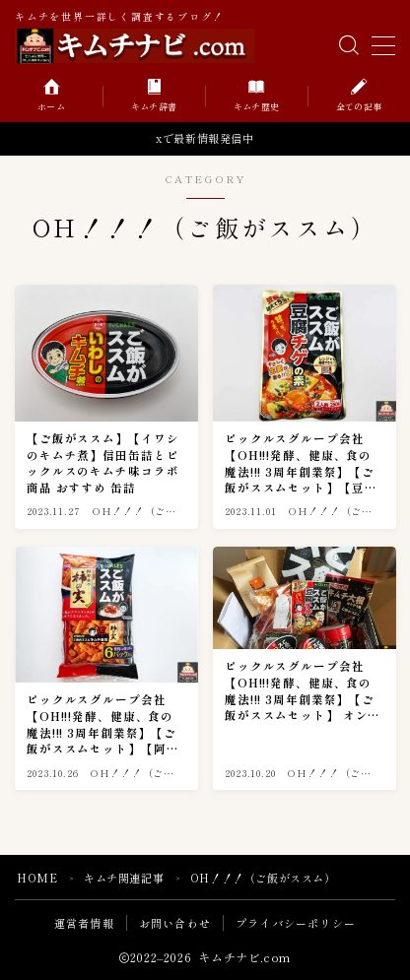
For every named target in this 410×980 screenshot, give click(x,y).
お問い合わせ (175, 923)
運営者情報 (84, 923)
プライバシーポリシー (296, 923)
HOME (37, 878)
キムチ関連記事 (124, 878)
